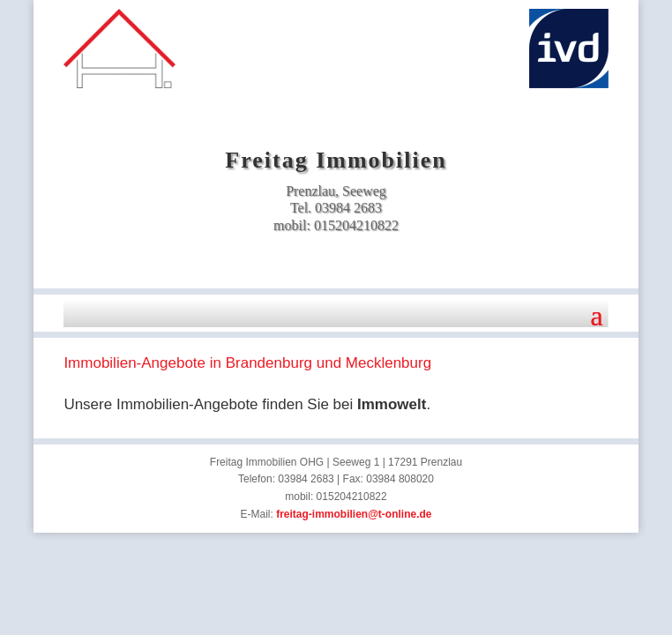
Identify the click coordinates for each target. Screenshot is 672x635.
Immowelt (392, 404)
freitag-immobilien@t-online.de (354, 514)
